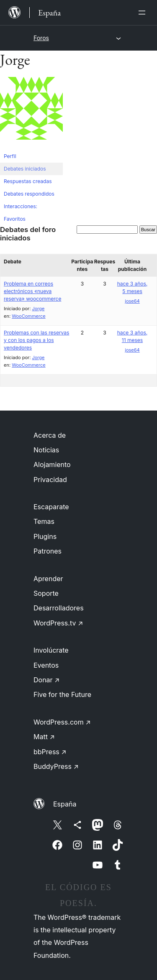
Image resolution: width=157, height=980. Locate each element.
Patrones (48, 551)
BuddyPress (56, 766)
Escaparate (51, 507)
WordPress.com (62, 722)
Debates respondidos (29, 194)
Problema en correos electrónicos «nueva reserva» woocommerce (32, 291)
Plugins (45, 536)
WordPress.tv (58, 623)
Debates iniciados (25, 169)
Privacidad (50, 480)
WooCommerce (28, 316)
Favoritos (15, 219)
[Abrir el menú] (144, 13)
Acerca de (50, 435)
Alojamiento (52, 464)
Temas (44, 521)
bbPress (50, 752)
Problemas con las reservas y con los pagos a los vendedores (36, 340)
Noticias (46, 450)
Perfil (10, 156)
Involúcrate (51, 650)
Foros (41, 38)
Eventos (46, 665)
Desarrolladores (59, 608)
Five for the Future (62, 694)
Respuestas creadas (28, 181)
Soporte (46, 593)
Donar (47, 680)
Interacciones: (21, 206)
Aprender (48, 579)
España (65, 804)
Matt (44, 737)
